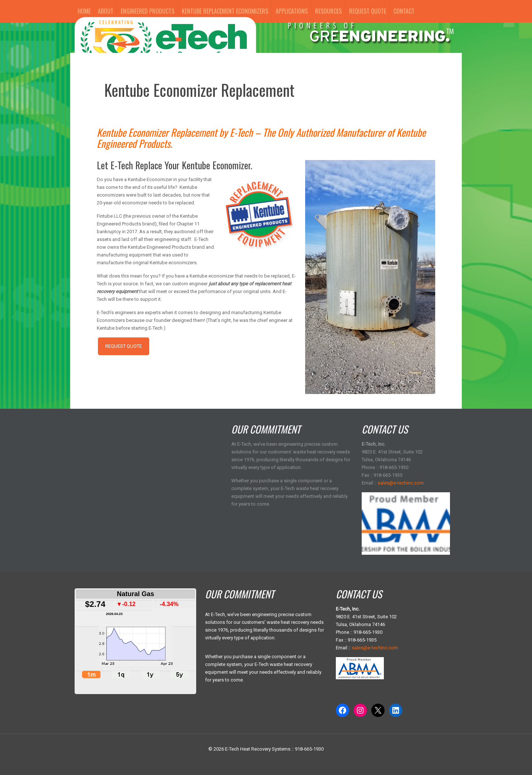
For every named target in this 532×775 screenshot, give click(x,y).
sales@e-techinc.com (401, 483)
